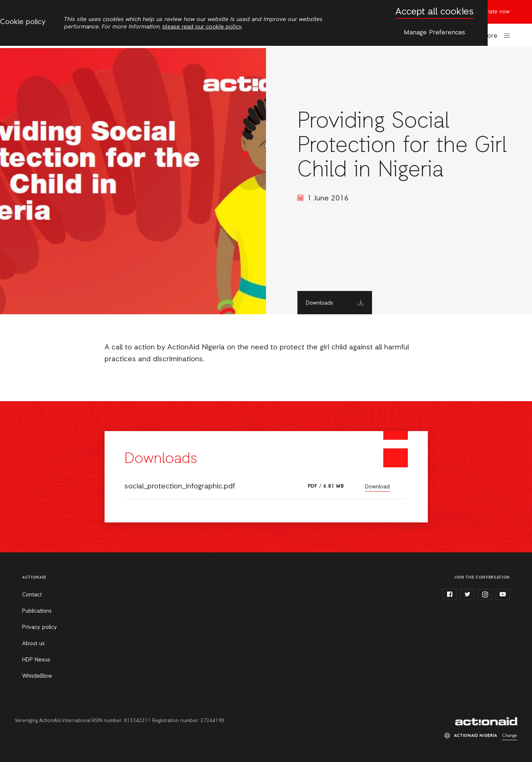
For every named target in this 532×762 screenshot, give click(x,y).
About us (33, 644)
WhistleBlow (37, 676)
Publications (37, 611)
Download (377, 487)
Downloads (320, 303)
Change (510, 736)
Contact (32, 595)
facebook (450, 595)
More (490, 36)
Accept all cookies (434, 12)
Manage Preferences (434, 33)
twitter (467, 595)
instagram (485, 595)
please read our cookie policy (202, 27)
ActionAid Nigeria (486, 721)
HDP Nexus (36, 660)
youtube (503, 595)
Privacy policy (40, 627)
